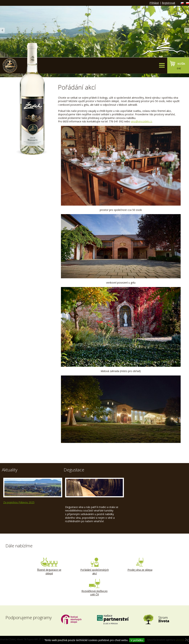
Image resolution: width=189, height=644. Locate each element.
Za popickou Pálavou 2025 (19, 502)
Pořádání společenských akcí (94, 566)
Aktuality (10, 470)
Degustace (74, 470)
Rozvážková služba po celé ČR (94, 588)
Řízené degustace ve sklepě (49, 566)
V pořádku (137, 640)
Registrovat (169, 3)
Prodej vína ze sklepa (140, 565)
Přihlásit (154, 3)
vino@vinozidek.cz (141, 121)
